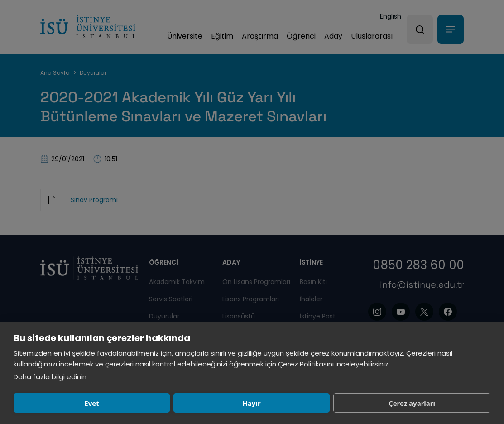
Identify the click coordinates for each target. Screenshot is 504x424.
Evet (60, 403)
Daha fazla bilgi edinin (50, 377)
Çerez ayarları (254, 403)
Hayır (157, 403)
